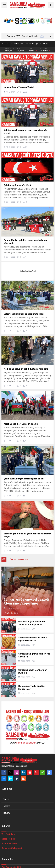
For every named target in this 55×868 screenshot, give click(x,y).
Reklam (6, 806)
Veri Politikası (8, 834)
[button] (5, 613)
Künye (6, 799)
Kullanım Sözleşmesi (12, 848)
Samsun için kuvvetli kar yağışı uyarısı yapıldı (33, 44)
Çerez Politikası (9, 839)
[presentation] (4, 591)
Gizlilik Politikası (10, 844)
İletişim (6, 813)
